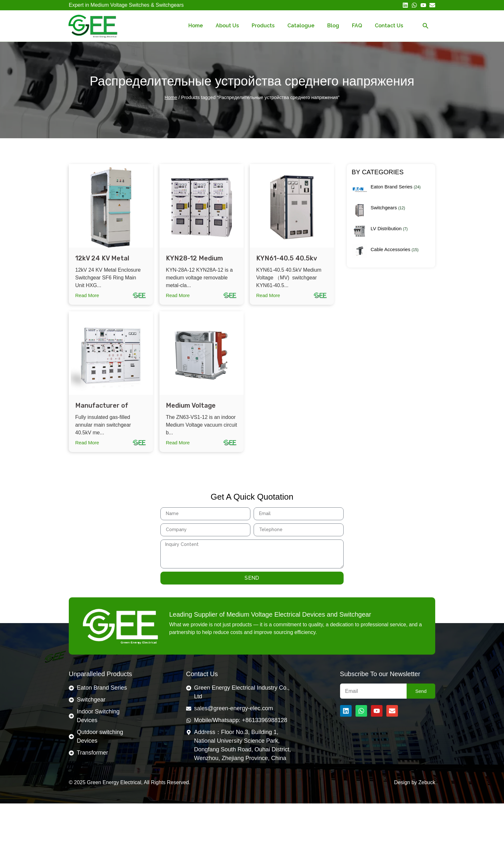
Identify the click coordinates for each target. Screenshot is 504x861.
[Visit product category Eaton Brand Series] (391, 192)
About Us (227, 26)
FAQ (357, 26)
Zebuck (427, 782)
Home (196, 26)
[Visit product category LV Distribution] (391, 234)
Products (263, 26)
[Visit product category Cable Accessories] (391, 254)
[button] (426, 26)
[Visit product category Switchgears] (391, 213)
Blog (333, 26)
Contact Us (389, 26)
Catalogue (301, 26)
